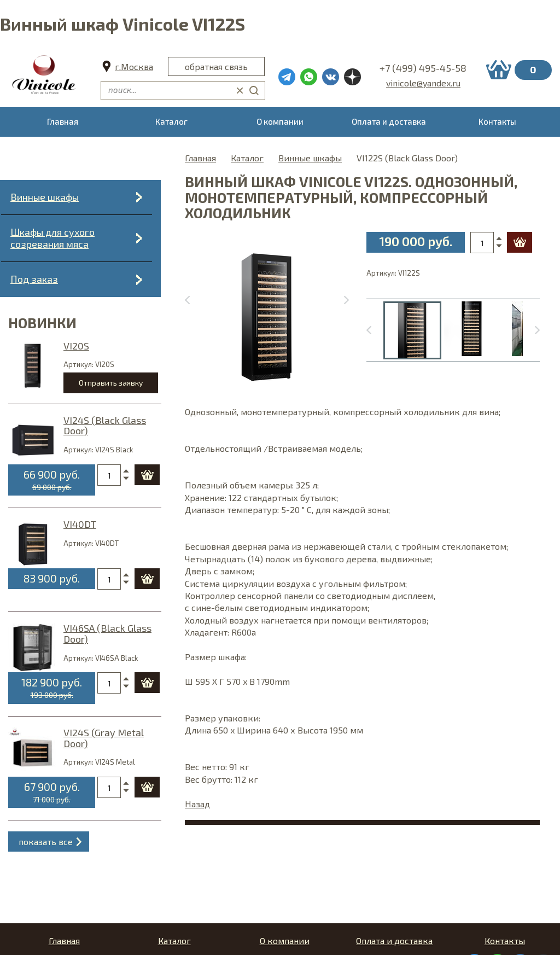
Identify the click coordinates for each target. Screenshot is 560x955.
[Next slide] (340, 300)
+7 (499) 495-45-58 (423, 68)
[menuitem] (412, 330)
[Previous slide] (193, 300)
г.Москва (134, 66)
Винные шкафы (45, 197)
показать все (46, 842)
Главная (200, 158)
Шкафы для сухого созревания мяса (52, 238)
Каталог (247, 158)
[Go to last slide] (375, 330)
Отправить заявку (111, 383)
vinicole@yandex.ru (423, 83)
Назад (197, 804)
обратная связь (216, 66)
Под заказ (34, 279)
